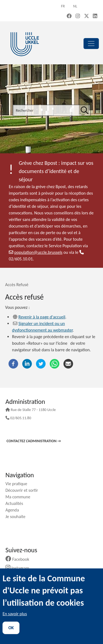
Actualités (16, 503)
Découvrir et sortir (24, 490)
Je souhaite (18, 517)
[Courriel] (68, 363)
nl (75, 6)
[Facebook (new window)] (69, 16)
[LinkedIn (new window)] (95, 16)
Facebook (20, 559)
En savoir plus (15, 614)
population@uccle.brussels (36, 252)
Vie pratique (18, 484)
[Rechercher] (85, 110)
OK (11, 628)
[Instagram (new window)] (78, 16)
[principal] (91, 44)
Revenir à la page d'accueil (42, 317)
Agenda (14, 510)
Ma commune (20, 497)
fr (63, 6)
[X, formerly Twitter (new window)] (87, 16)
